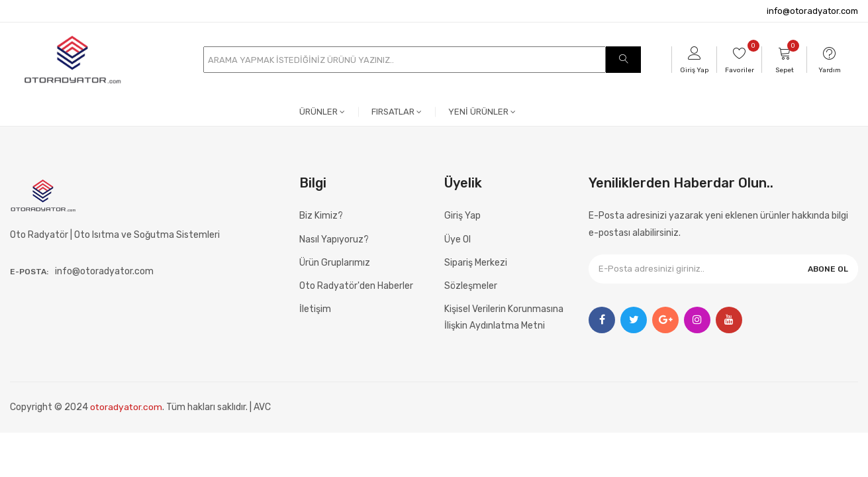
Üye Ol (458, 239)
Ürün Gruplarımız (335, 263)
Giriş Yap (462, 216)
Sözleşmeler (471, 286)
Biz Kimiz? (321, 216)
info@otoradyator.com (812, 11)
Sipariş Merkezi (476, 263)
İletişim (315, 309)
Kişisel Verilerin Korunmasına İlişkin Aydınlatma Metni (504, 317)
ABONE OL (828, 269)
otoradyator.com (127, 407)
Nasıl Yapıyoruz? (334, 239)
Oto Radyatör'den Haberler (356, 286)
